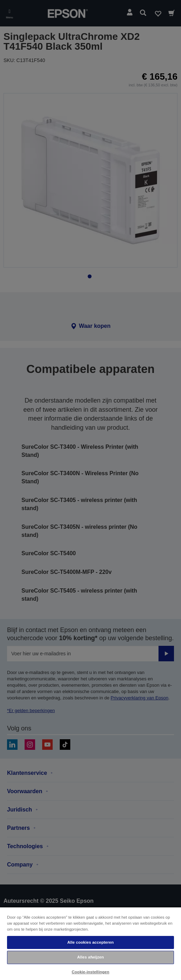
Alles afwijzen (90, 957)
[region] (90, 943)
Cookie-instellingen (90, 972)
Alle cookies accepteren (90, 942)
